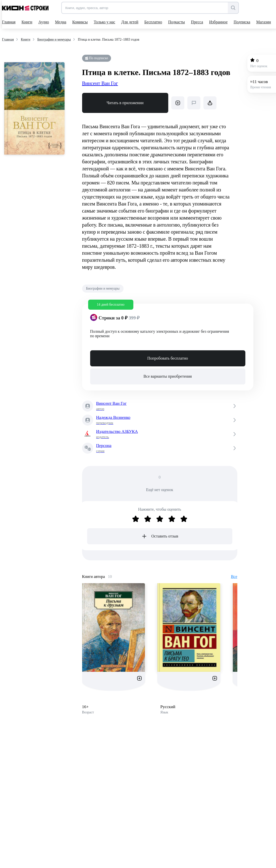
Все (234, 577)
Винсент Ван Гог (100, 83)
